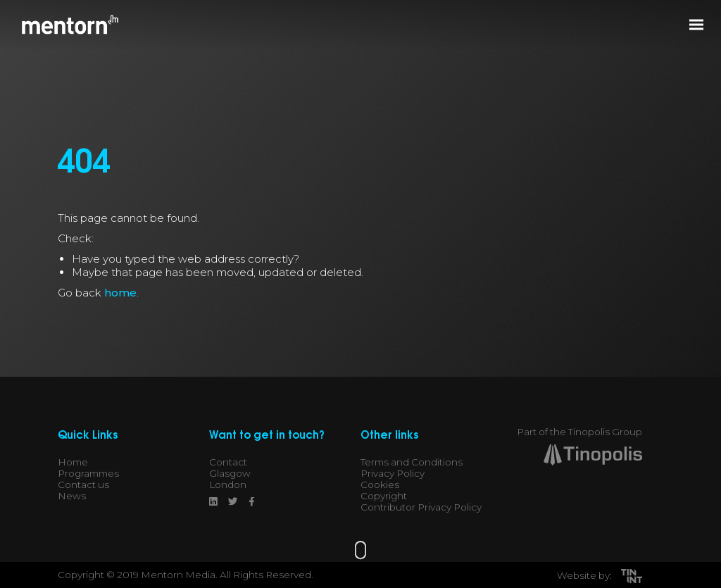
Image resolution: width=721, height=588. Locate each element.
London (228, 484)
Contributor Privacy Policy (421, 507)
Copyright (384, 496)
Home (73, 462)
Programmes (88, 473)
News (72, 496)
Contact (228, 462)
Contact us (83, 484)
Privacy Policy (393, 473)
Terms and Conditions (412, 462)
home (120, 293)
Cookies (380, 484)
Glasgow (230, 473)
